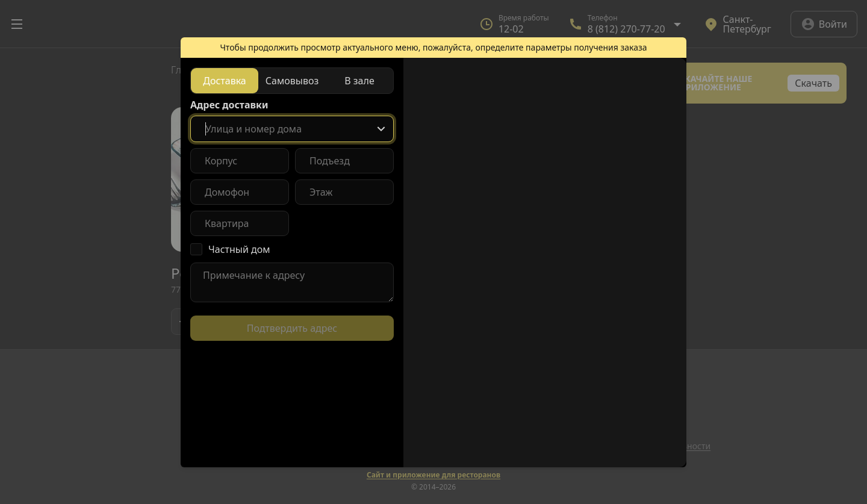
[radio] (225, 81)
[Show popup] (381, 129)
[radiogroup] (292, 81)
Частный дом (239, 249)
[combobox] (292, 129)
